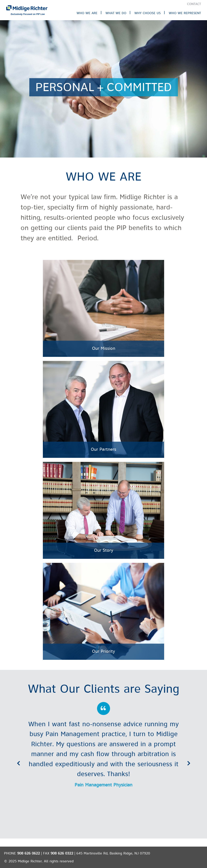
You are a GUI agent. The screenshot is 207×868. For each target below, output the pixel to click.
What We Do (116, 13)
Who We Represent (185, 13)
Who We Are (87, 13)
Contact (194, 4)
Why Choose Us (148, 13)
